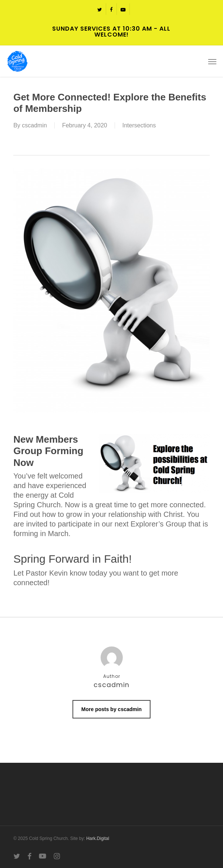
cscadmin (34, 125)
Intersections (139, 125)
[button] (212, 61)
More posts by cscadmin (111, 709)
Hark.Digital (98, 838)
